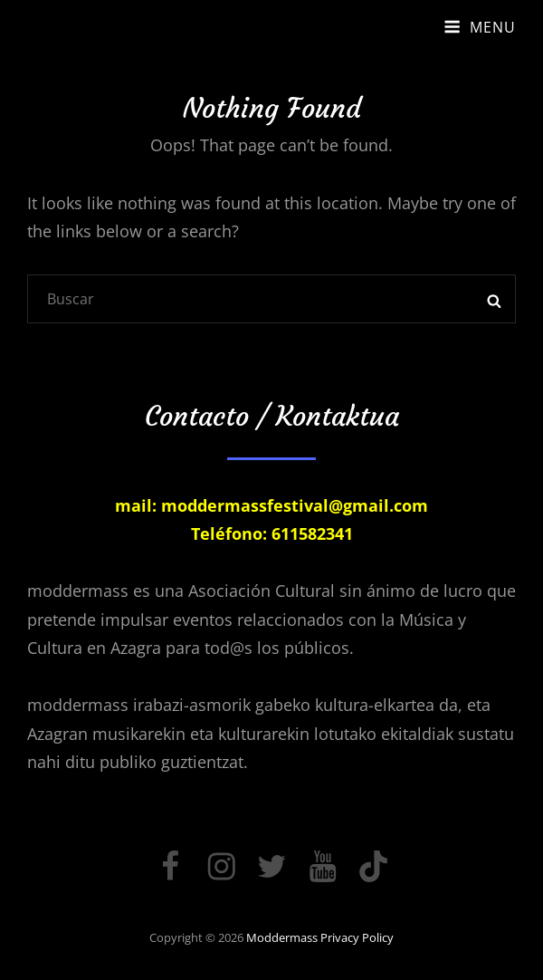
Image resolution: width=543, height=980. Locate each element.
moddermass (282, 937)
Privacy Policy (357, 937)
